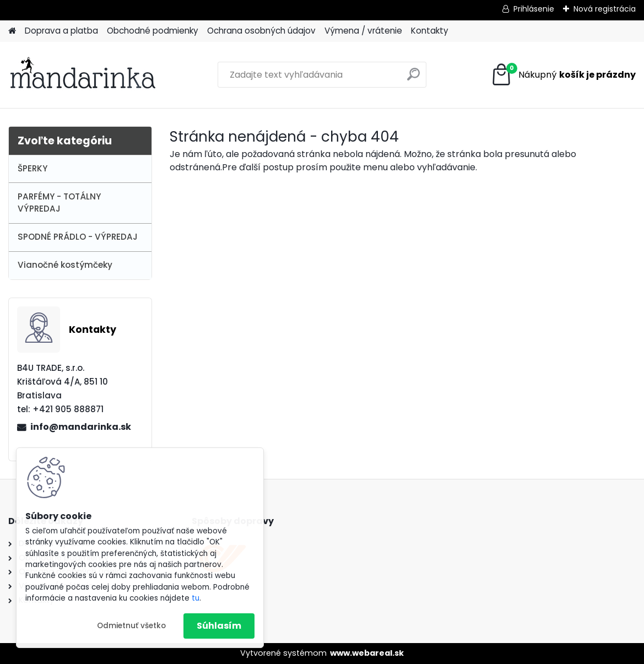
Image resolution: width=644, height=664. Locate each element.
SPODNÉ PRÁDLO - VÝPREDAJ (78, 237)
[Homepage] (12, 31)
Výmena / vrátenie (363, 31)
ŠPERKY (33, 168)
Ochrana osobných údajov (261, 31)
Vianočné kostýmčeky (65, 265)
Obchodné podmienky (153, 31)
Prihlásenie (534, 9)
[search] (413, 79)
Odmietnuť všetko (131, 626)
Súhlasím (219, 626)
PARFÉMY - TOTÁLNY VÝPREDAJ (59, 203)
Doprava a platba (61, 31)
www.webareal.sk (367, 653)
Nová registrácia (605, 9)
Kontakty (430, 31)
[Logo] (84, 75)
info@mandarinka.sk (81, 427)
